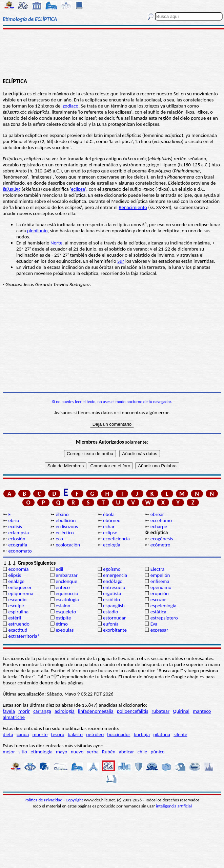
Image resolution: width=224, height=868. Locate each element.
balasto (75, 734)
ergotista (112, 593)
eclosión (17, 539)
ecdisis (15, 526)
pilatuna (162, 734)
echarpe (159, 526)
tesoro (58, 734)
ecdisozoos (67, 526)
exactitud (18, 630)
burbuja (142, 734)
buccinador (119, 734)
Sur (121, 261)
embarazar (67, 575)
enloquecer (20, 587)
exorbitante (115, 630)
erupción (160, 593)
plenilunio (37, 231)
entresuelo (114, 587)
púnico (158, 752)
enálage (16, 581)
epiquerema (21, 593)
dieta (8, 734)
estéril (15, 618)
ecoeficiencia (116, 539)
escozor (158, 600)
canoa (23, 734)
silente (180, 734)
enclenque (66, 581)
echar (109, 526)
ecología (112, 545)
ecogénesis (162, 539)
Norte (56, 243)
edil (59, 569)
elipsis (14, 575)
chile (142, 752)
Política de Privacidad (44, 800)
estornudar (114, 618)
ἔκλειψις (12, 189)
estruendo (19, 624)
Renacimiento (133, 207)
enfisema (160, 581)
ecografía (18, 545)
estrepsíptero (164, 618)
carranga (42, 711)
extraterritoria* (24, 636)
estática (158, 612)
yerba (93, 752)
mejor (9, 752)
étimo (62, 624)
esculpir (16, 606)
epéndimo (161, 587)
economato (20, 551)
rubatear (160, 711)
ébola (109, 514)
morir (24, 711)
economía (18, 569)
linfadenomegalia (96, 711)
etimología (42, 752)
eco (59, 539)
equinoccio (67, 593)
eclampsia (18, 533)
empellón (160, 575)
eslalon (63, 606)
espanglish (114, 606)
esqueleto (66, 612)
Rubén (109, 752)
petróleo (95, 734)
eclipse (78, 189)
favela (9, 711)
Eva (154, 624)
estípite (63, 618)
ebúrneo (112, 520)
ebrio (14, 520)
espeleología (164, 606)
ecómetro (160, 545)
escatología (67, 600)
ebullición (66, 520)
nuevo (77, 752)
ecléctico (65, 533)
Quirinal (181, 711)
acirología (65, 711)
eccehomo (161, 520)
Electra (158, 569)
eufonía (111, 624)
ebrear (157, 514)
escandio (17, 600)
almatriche (14, 717)
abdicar (127, 752)
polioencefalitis (133, 711)
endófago (113, 581)
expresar (159, 630)
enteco (63, 587)
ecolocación (68, 545)
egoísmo (112, 569)
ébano (62, 514)
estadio (110, 612)
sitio (23, 752)
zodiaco (70, 106)
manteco (202, 711)
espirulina (18, 612)
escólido (111, 600)
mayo (62, 752)
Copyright (74, 800)
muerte (40, 734)
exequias (65, 630)
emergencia (115, 575)
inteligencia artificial (174, 806)
